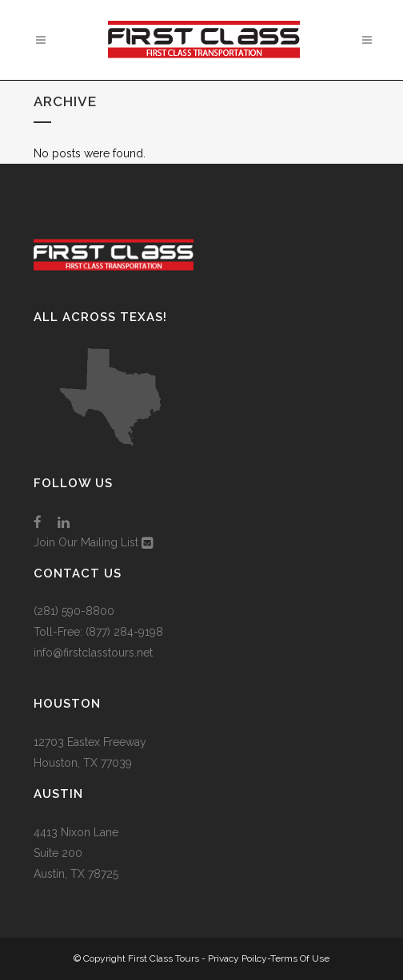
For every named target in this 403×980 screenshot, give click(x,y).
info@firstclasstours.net (93, 653)
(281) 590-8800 (74, 611)
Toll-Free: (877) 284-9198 (98, 632)
